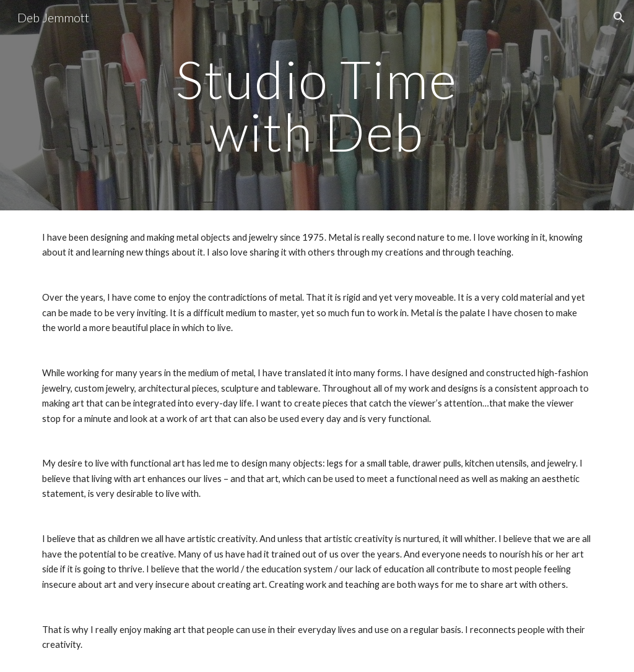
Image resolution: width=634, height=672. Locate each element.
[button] (619, 17)
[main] (317, 106)
